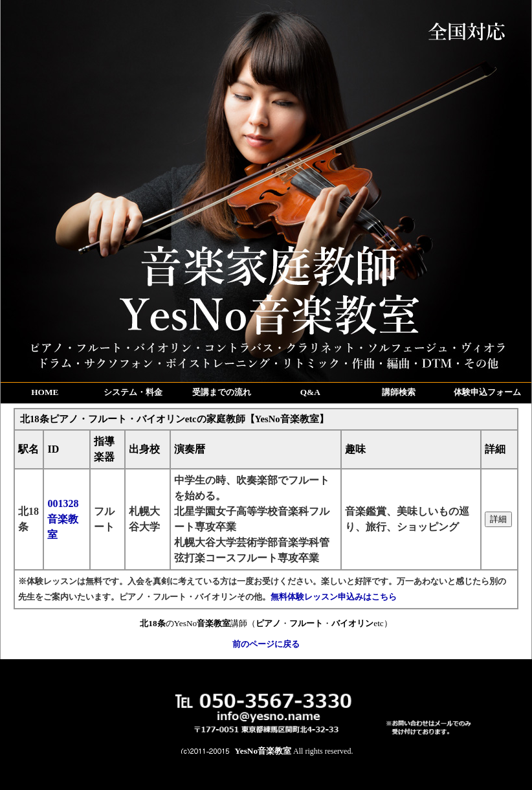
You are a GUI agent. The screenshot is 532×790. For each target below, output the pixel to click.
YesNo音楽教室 (263, 751)
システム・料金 (133, 392)
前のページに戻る (266, 644)
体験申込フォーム (487, 392)
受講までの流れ (222, 392)
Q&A (310, 392)
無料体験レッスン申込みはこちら (334, 597)
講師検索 (399, 392)
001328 (63, 519)
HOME (45, 392)
